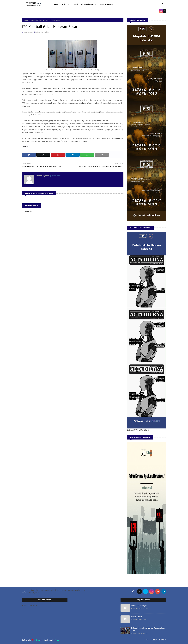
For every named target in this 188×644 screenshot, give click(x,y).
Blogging (39, 640)
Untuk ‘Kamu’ (137, 617)
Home (147, 640)
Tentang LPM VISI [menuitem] (106, 4)
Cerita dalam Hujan (139, 606)
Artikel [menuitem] (64, 4)
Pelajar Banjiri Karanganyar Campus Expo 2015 (148, 629)
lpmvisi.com (28, 32)
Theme (57, 640)
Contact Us (163, 640)
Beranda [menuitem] (55, 4)
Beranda (27, 20)
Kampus (33, 20)
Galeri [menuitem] (75, 4)
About (154, 640)
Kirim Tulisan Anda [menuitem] (89, 4)
